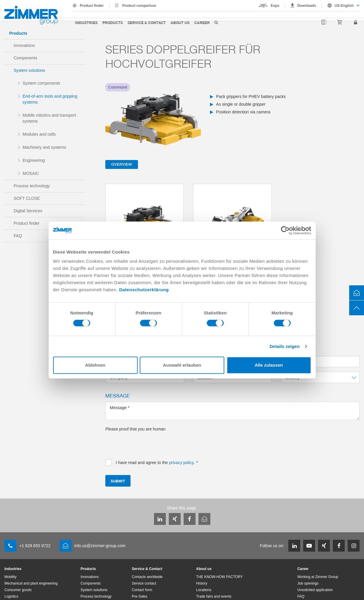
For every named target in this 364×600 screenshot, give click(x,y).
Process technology (32, 186)
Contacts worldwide (147, 577)
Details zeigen (285, 346)
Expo (275, 6)
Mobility (11, 577)
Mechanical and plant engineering (31, 583)
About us (180, 22)
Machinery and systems (44, 147)
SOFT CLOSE (27, 198)
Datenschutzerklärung (144, 290)
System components (41, 83)
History (202, 583)
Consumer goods (18, 590)
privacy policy (182, 463)
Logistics (11, 596)
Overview (122, 164)
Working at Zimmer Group (318, 577)
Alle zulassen (269, 365)
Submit (118, 481)
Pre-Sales (140, 596)
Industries (86, 22)
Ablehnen (95, 365)
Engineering (34, 160)
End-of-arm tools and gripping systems (50, 99)
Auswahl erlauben (182, 365)
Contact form (142, 590)
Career (202, 22)
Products (113, 22)
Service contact (144, 583)
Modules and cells (39, 134)
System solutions (29, 70)
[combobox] (341, 6)
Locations (204, 590)
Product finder (92, 6)
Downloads (307, 6)
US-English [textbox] (344, 6)
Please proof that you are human (135, 429)
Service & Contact (147, 22)
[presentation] (150, 444)
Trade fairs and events (214, 596)
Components (25, 58)
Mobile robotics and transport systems (49, 118)
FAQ (18, 236)
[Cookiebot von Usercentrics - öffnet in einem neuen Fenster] (285, 230)
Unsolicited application (315, 590)
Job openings (308, 583)
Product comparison (139, 6)
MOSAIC (31, 173)
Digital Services (28, 211)
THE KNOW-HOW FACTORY (219, 577)
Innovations (24, 45)
